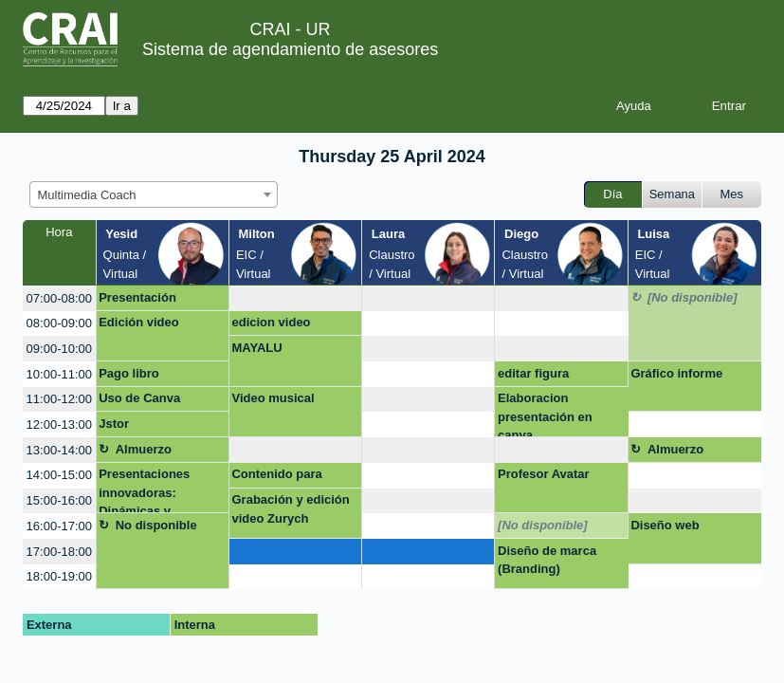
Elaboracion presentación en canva (545, 414)
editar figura (533, 373)
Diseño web (665, 525)
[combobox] (154, 194)
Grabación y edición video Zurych (290, 509)
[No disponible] (693, 297)
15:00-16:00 (59, 500)
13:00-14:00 (59, 450)
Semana (672, 194)
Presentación (137, 297)
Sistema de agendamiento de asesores (290, 49)
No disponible (156, 525)
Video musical (273, 398)
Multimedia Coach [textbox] (87, 195)
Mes (732, 194)
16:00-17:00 (59, 526)
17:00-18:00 (59, 552)
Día (612, 194)
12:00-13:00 (59, 425)
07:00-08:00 (59, 298)
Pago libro (129, 373)
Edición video (139, 322)
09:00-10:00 (59, 349)
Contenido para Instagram (276, 477)
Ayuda (634, 106)
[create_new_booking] (295, 298)
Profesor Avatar (544, 474)
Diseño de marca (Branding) (547, 560)
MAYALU (256, 348)
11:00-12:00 (59, 399)
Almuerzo (144, 449)
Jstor (114, 424)
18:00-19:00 (59, 576)
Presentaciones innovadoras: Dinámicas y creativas (144, 490)
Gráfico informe (676, 373)
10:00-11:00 (59, 374)
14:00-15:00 (59, 475)
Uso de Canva (139, 398)
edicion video (271, 322)
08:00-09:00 (59, 323)
